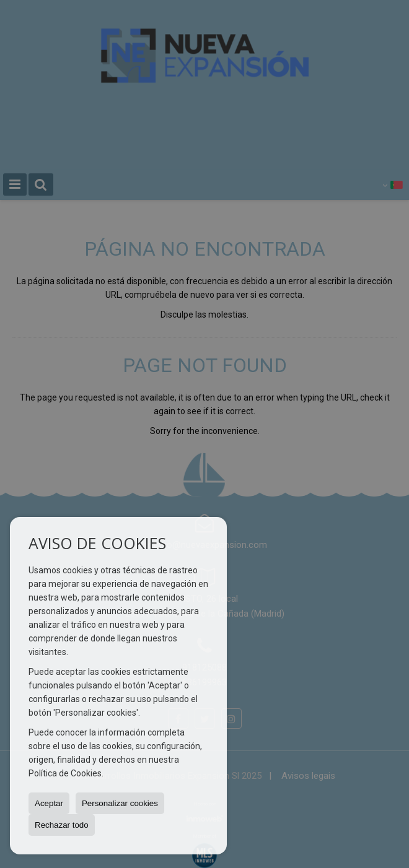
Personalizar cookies (120, 803)
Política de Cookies (65, 773)
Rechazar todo (62, 825)
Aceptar (49, 803)
